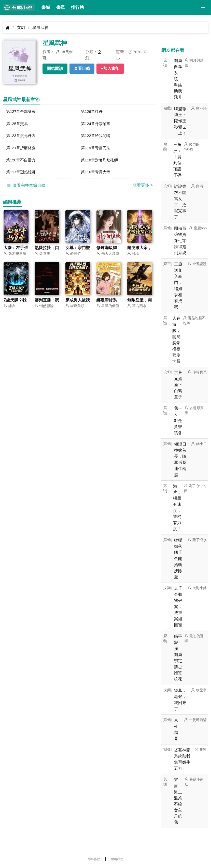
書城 (46, 7)
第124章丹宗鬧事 (97, 124)
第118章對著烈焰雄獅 (101, 162)
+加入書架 (110, 68)
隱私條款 (94, 859)
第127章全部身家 (22, 112)
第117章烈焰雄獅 (22, 174)
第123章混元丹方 (22, 137)
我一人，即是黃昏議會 (178, 421)
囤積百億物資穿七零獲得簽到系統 (180, 241)
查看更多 (143, 187)
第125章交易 (18, 124)
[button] (203, 8)
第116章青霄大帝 (97, 174)
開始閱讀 (55, 68)
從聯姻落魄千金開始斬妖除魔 (178, 559)
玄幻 (21, 28)
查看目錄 (82, 68)
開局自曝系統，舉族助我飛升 (178, 79)
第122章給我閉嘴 (97, 137)
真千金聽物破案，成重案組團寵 (178, 607)
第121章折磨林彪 (22, 149)
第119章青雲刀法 (97, 149)
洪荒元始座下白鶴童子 (178, 385)
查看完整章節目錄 (25, 187)
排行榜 (78, 7)
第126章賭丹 (93, 112)
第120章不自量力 (22, 162)
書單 (61, 7)
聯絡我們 (117, 859)
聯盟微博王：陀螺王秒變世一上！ (180, 121)
